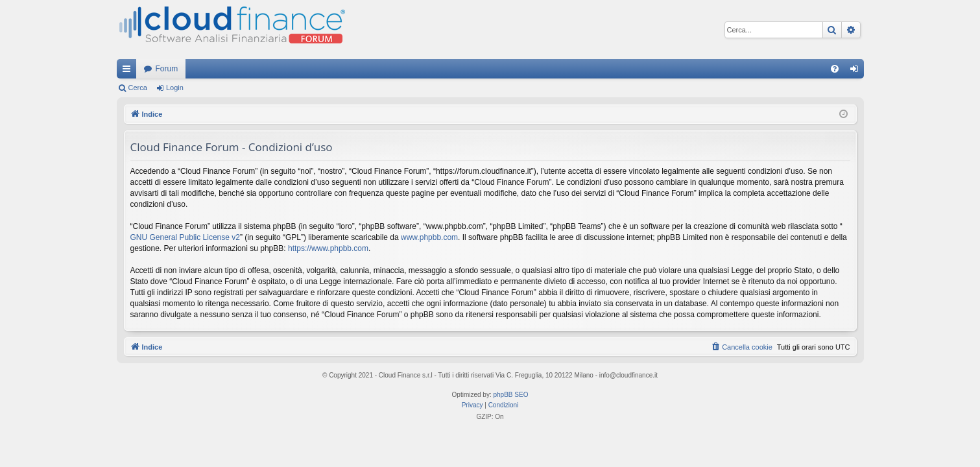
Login (175, 88)
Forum (167, 69)
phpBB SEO (511, 395)
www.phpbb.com (429, 237)
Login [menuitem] (856, 71)
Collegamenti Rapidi (129, 71)
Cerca (138, 88)
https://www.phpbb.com (328, 248)
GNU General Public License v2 (185, 237)
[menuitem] (835, 69)
